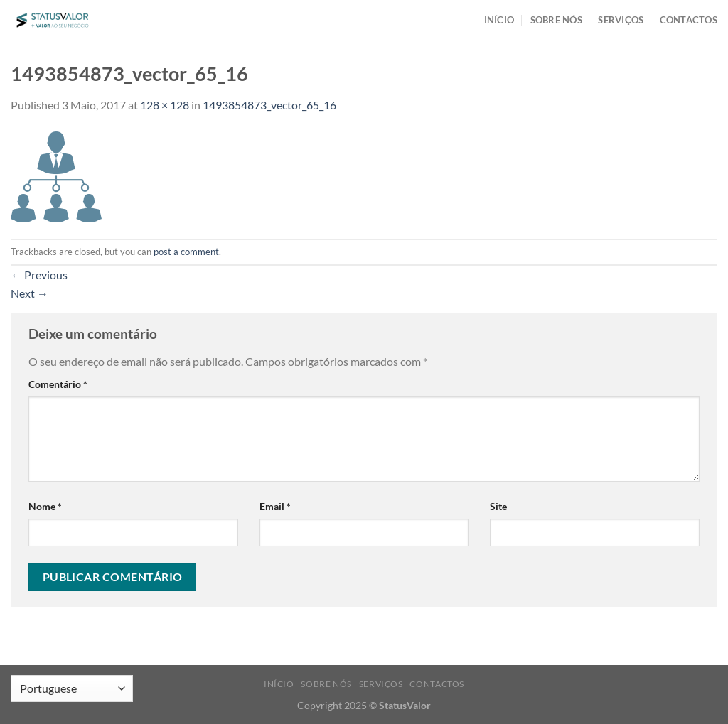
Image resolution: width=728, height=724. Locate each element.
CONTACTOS (689, 20)
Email (275, 506)
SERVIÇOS (621, 20)
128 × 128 (165, 105)
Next (30, 293)
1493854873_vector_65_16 (269, 105)
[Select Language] (72, 689)
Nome (45, 506)
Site (498, 506)
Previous (39, 275)
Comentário (58, 384)
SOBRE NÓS (556, 20)
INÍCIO (499, 20)
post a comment (186, 252)
